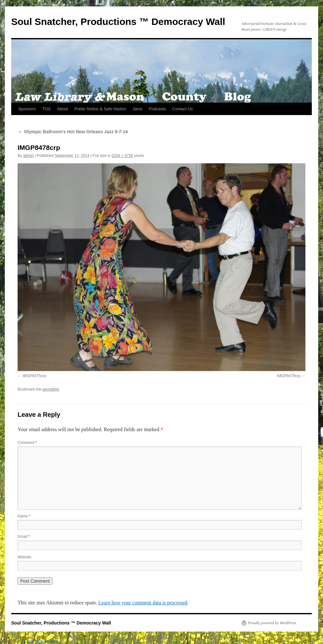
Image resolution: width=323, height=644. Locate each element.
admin (28, 156)
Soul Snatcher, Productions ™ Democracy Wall (118, 22)
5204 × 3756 (122, 156)
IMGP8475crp (34, 376)
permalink (51, 389)
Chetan (29, 641)
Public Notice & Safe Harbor (100, 109)
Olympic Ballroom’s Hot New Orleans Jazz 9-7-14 (73, 132)
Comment (27, 443)
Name (24, 516)
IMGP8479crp (289, 376)
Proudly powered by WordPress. (272, 623)
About (62, 109)
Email (24, 537)
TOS (47, 109)
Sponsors (27, 109)
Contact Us (183, 109)
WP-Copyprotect (47, 641)
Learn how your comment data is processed (143, 603)
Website (24, 557)
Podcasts (157, 109)
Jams (137, 109)
